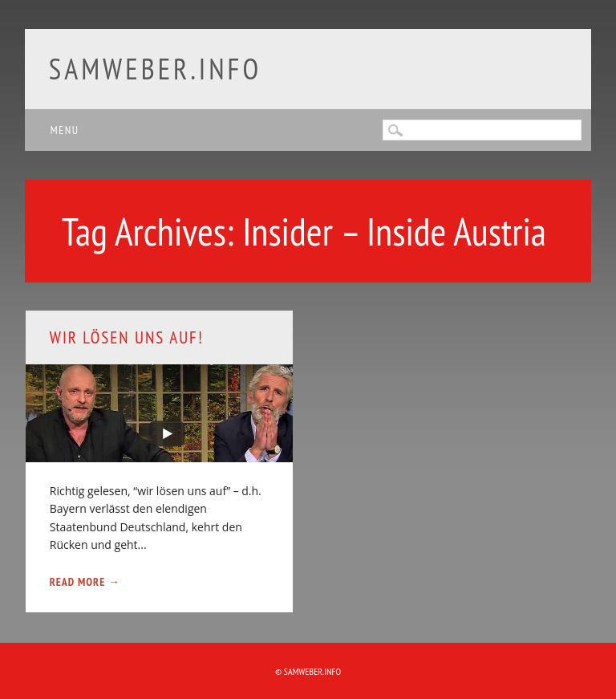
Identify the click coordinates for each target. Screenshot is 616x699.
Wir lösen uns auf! (127, 337)
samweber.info (155, 69)
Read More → (85, 582)
